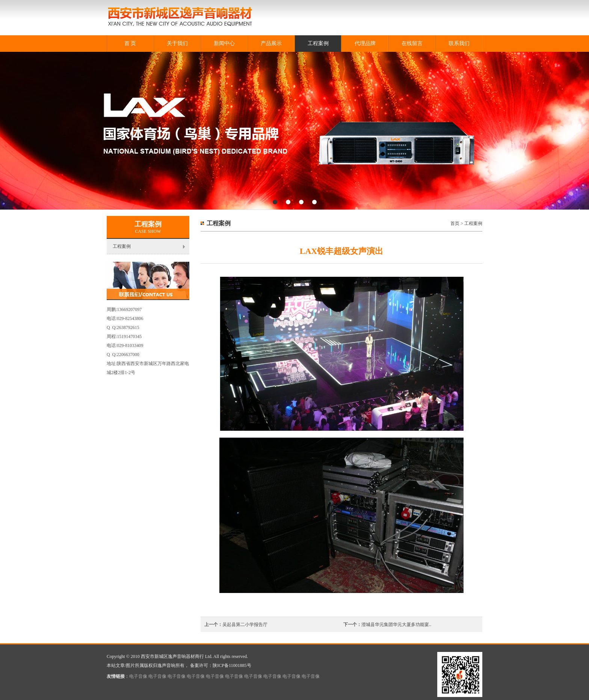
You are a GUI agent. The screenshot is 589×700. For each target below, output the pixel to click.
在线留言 (412, 43)
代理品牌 (365, 43)
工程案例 (318, 43)
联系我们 (459, 43)
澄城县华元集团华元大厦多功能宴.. (396, 625)
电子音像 (138, 676)
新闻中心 (224, 43)
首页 (455, 223)
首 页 (130, 43)
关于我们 (177, 43)
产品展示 (271, 43)
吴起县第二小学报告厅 (245, 625)
